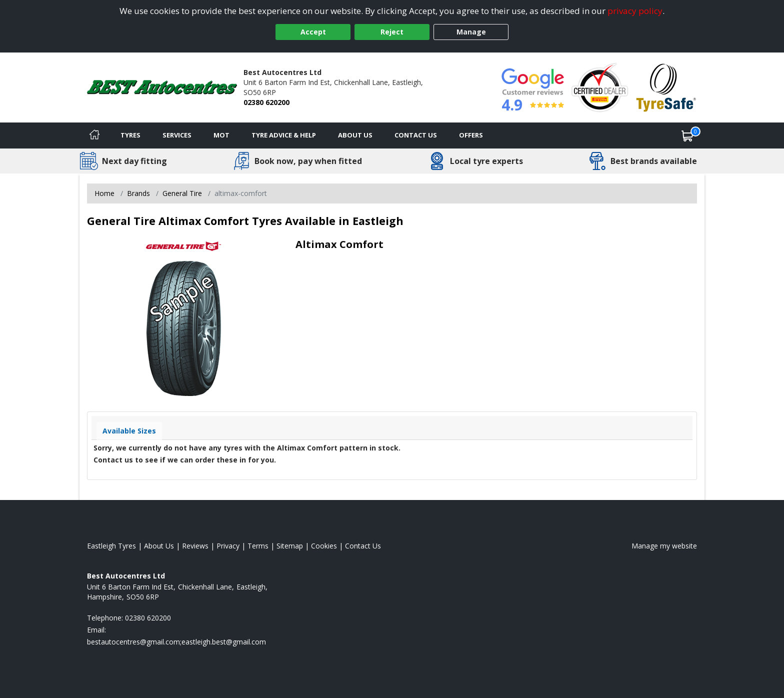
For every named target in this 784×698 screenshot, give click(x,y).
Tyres (130, 135)
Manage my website (664, 546)
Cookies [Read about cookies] (324, 546)
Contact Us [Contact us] (416, 135)
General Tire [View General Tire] (182, 193)
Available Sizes (129, 431)
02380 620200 (266, 102)
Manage (471, 32)
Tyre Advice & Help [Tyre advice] (284, 135)
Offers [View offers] (471, 135)
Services (177, 135)
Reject (392, 32)
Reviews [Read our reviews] (195, 546)
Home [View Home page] (104, 193)
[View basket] (687, 135)
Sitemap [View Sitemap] (290, 546)
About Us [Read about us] (159, 546)
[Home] (94, 135)
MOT (221, 135)
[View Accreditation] (600, 87)
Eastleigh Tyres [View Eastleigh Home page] (111, 546)
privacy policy (635, 11)
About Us (355, 135)
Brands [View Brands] (138, 193)
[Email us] (176, 642)
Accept (313, 32)
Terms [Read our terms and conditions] (258, 546)
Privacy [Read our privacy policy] (228, 546)
